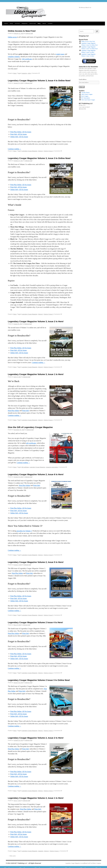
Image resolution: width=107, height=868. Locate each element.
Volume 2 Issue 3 (48, 731)
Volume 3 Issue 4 (48, 151)
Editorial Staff (29, 33)
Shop (11, 23)
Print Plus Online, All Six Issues (21, 132)
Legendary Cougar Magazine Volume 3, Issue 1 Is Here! (36, 374)
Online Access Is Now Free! (22, 31)
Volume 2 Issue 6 (48, 555)
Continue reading (15, 149)
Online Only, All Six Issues (19, 137)
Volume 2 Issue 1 (54, 851)
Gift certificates (27, 59)
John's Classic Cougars (87, 94)
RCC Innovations (86, 98)
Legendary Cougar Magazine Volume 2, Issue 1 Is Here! (36, 798)
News (15, 73)
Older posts (12, 856)
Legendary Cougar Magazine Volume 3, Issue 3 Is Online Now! (39, 158)
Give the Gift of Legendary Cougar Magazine (30, 427)
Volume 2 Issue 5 (48, 615)
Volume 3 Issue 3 (48, 314)
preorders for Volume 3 (24, 531)
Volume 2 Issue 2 (48, 791)
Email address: (83, 79)
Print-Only (26, 411)
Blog (39, 23)
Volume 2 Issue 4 (48, 673)
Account (17, 23)
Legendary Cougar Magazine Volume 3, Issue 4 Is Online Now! (39, 80)
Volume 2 (41, 555)
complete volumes (14, 57)
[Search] (97, 31)
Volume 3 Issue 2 (48, 367)
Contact (50, 23)
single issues (60, 54)
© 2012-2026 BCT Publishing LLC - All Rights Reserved (23, 863)
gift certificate (25, 467)
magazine (24, 73)
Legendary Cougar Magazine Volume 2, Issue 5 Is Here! (36, 562)
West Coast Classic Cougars (88, 100)
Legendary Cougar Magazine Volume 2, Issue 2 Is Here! (36, 738)
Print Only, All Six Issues (19, 134)
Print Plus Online (13, 411)
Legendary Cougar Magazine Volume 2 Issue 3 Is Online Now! (39, 680)
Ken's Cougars (85, 96)
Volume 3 (41, 151)
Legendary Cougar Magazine (29, 151)
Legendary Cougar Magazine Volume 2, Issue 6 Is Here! (36, 474)
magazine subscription (52, 467)
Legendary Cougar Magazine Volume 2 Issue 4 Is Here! (35, 622)
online (29, 73)
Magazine (25, 23)
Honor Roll (33, 23)
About (44, 23)
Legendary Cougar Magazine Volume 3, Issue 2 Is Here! (36, 321)
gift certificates (31, 443)
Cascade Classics (85, 93)
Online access (12, 37)
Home (6, 23)
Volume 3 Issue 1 (48, 420)
